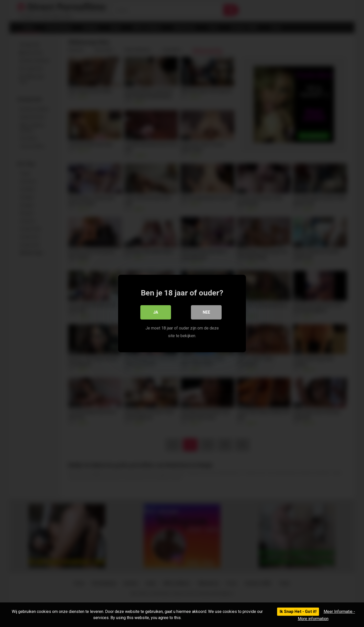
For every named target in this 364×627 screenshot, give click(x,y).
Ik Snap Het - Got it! (298, 612)
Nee (206, 312)
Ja (156, 312)
